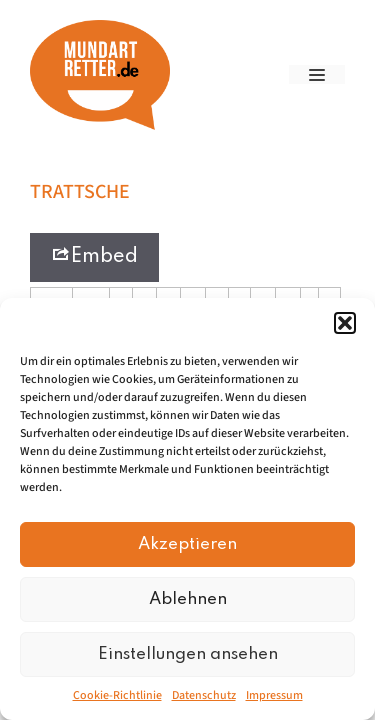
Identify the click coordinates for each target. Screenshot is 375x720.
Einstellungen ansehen (188, 654)
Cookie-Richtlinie (117, 695)
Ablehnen (188, 599)
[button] (345, 323)
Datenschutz (204, 695)
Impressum (274, 695)
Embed (94, 255)
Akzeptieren (187, 544)
